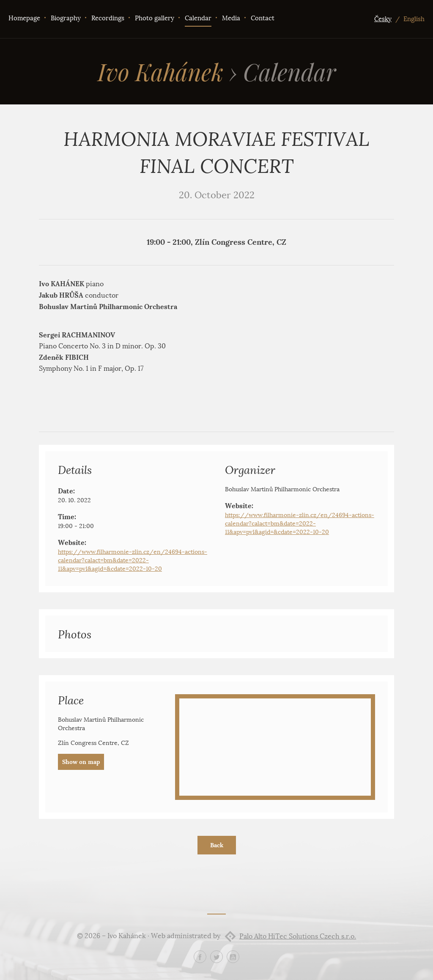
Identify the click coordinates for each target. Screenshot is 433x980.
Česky (383, 19)
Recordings (108, 18)
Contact (263, 18)
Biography (66, 18)
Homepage (24, 18)
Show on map (81, 762)
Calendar (198, 18)
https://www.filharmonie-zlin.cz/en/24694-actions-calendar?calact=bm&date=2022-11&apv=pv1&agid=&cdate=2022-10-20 (133, 560)
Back (217, 845)
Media (231, 18)
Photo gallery (155, 18)
